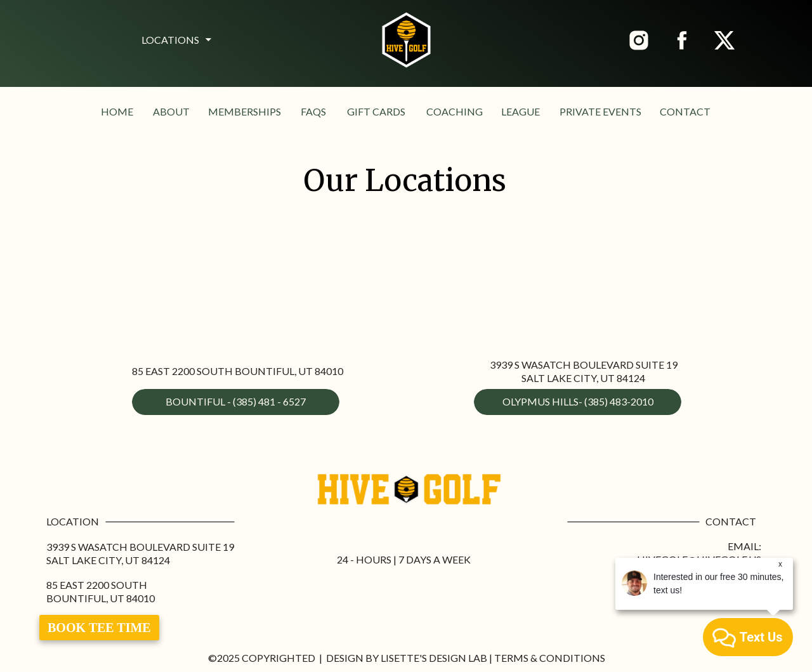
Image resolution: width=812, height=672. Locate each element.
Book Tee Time (99, 628)
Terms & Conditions (550, 658)
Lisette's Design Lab (434, 658)
